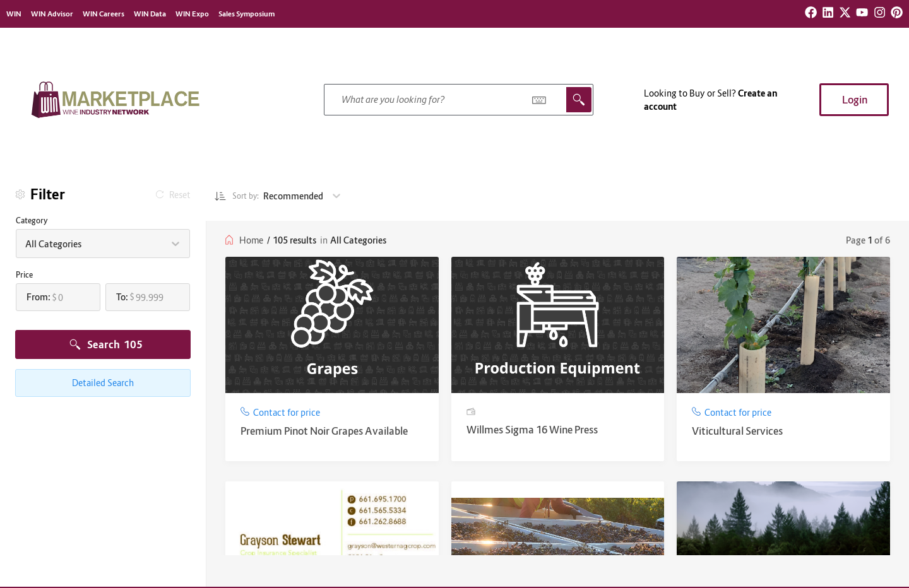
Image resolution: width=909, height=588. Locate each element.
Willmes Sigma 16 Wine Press (532, 430)
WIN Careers (104, 14)
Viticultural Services (737, 431)
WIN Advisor (52, 14)
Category (32, 220)
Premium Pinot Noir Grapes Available (324, 431)
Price (24, 275)
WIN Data (150, 14)
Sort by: (240, 196)
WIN (14, 14)
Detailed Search (103, 383)
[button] (854, 100)
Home (251, 240)
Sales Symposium (247, 14)
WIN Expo (192, 14)
